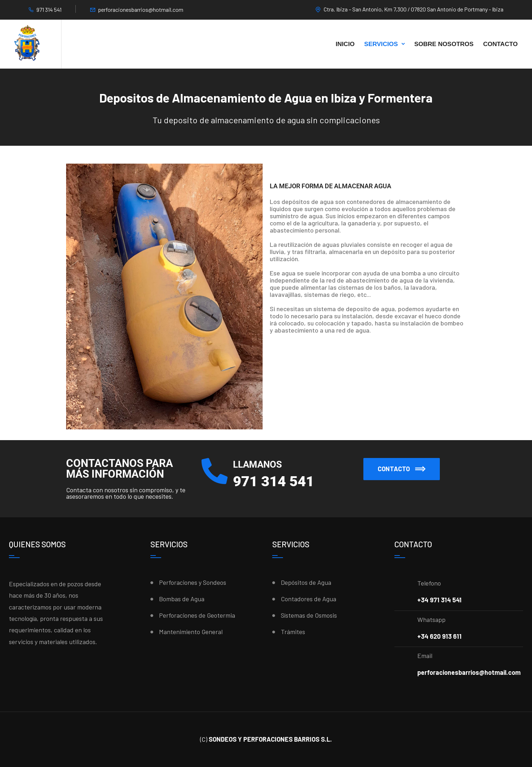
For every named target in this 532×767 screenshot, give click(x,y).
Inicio (345, 44)
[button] (402, 469)
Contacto (500, 44)
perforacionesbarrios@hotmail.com (141, 9)
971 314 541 (49, 9)
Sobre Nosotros (444, 44)
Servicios (381, 44)
